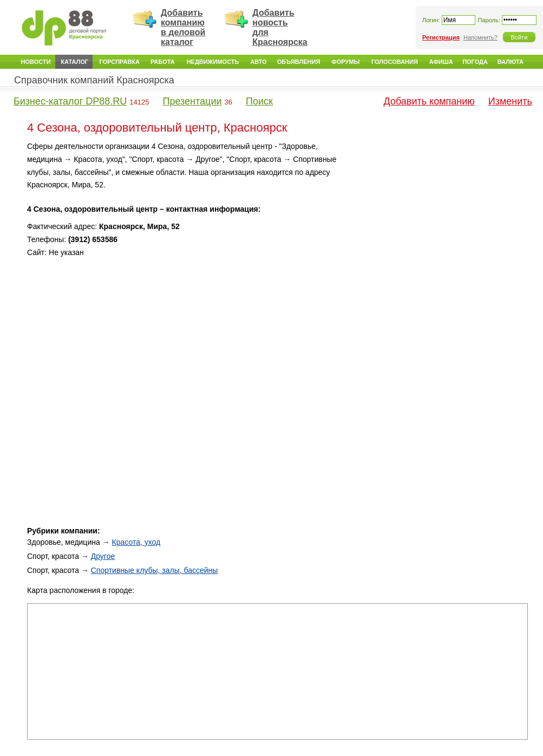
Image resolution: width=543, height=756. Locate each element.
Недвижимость (213, 62)
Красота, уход (136, 542)
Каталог (74, 62)
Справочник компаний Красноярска (94, 80)
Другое (103, 556)
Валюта (511, 62)
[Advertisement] (436, 216)
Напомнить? (480, 37)
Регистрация (441, 37)
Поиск (259, 101)
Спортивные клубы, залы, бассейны (155, 570)
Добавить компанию (429, 101)
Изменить (510, 101)
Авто (258, 62)
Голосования (395, 62)
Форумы (345, 62)
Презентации (192, 101)
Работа (163, 62)
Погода (475, 62)
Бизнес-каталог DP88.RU (70, 101)
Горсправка (120, 62)
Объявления (299, 62)
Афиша (441, 62)
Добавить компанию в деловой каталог (183, 27)
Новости (36, 62)
